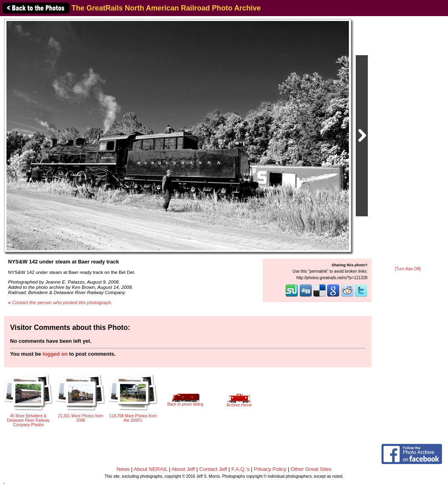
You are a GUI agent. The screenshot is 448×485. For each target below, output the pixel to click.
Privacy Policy (270, 469)
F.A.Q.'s (240, 469)
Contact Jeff (213, 469)
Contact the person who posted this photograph (62, 302)
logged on (55, 354)
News (123, 469)
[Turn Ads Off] (408, 269)
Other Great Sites (311, 469)
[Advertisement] (408, 142)
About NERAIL (151, 469)
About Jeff (183, 469)
